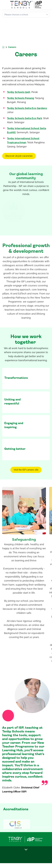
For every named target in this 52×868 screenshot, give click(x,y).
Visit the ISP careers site (26, 470)
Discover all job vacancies (19, 156)
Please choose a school (16, 15)
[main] (26, 434)
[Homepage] (5, 47)
